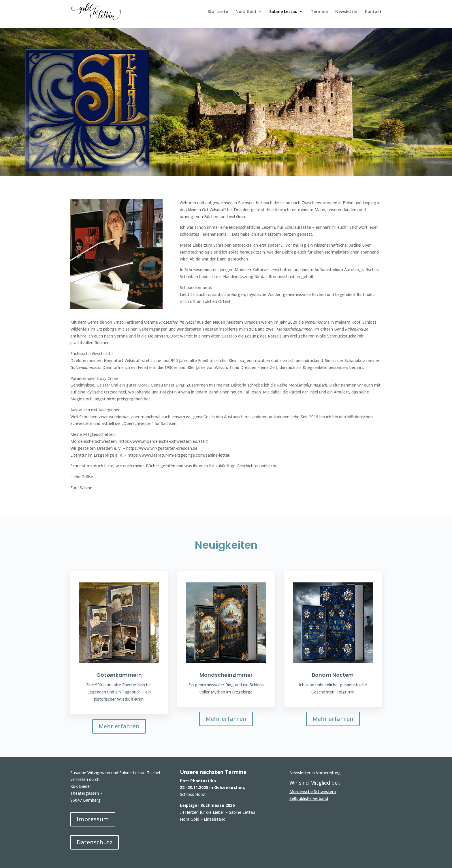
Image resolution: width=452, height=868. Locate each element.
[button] (13, 855)
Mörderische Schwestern (313, 791)
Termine (319, 12)
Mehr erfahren (119, 726)
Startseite (218, 12)
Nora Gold (246, 12)
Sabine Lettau (283, 12)
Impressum (93, 819)
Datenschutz (95, 842)
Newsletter (346, 12)
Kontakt (373, 12)
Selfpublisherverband (309, 798)
